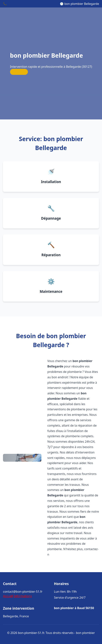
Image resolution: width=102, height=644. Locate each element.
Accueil (8, 596)
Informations (23, 596)
